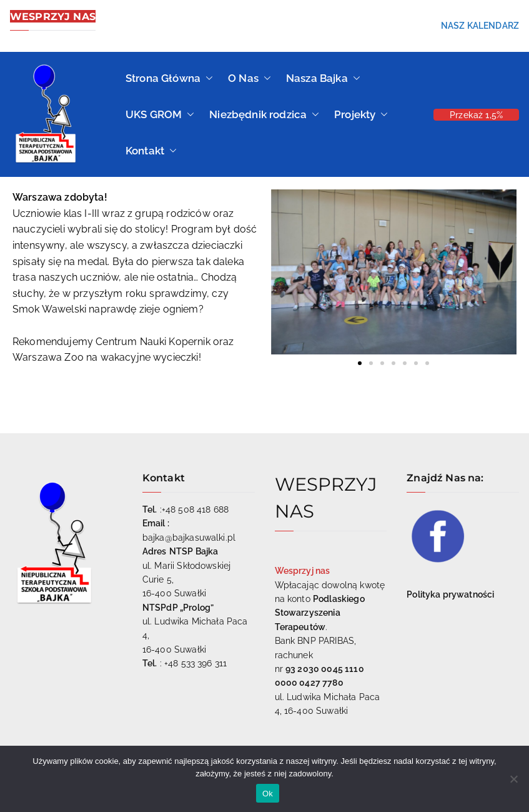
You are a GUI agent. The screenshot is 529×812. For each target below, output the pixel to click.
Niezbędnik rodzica (264, 114)
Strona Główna (169, 78)
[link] (153, 342)
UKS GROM (160, 114)
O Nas (250, 78)
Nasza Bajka (323, 78)
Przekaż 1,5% (476, 115)
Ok (268, 794)
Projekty (361, 114)
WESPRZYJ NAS (53, 16)
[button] (207, 78)
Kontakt (151, 151)
